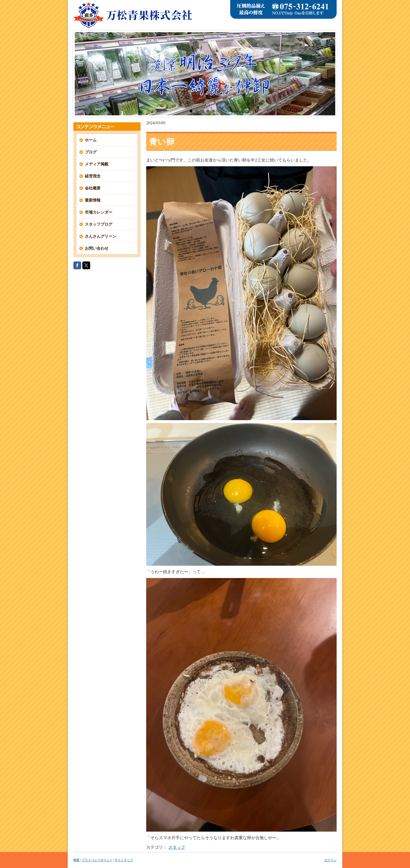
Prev (82, 74)
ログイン (330, 860)
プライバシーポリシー (97, 860)
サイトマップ (124, 860)
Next (328, 74)
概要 (76, 860)
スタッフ (177, 847)
